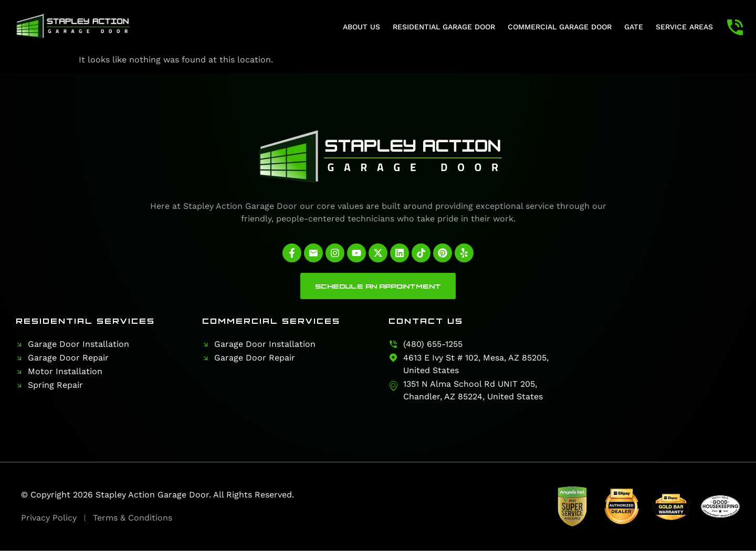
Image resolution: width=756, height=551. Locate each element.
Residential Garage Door (444, 27)
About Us (361, 27)
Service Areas (684, 27)
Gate (634, 27)
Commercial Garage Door (560, 27)
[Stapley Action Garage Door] (658, 359)
